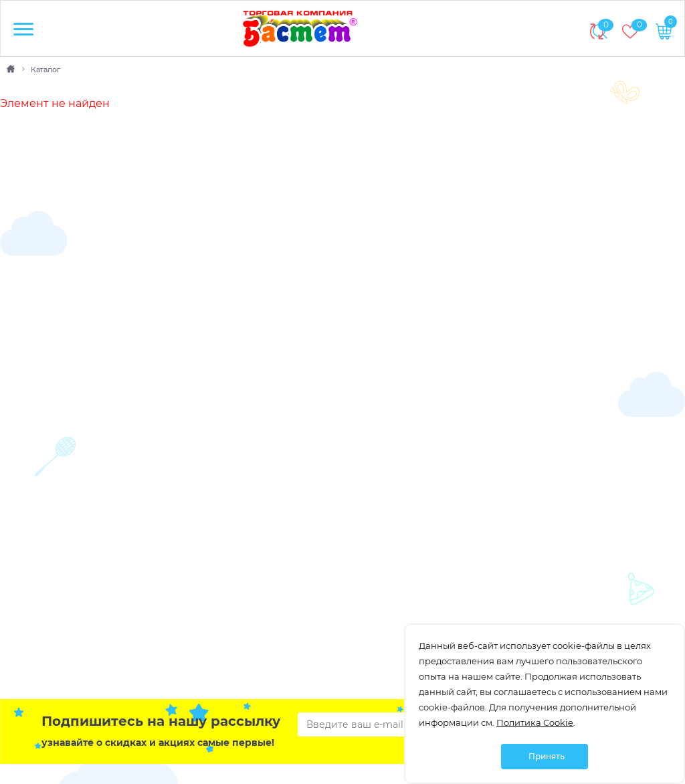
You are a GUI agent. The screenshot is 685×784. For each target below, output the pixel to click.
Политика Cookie (535, 722)
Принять (547, 756)
